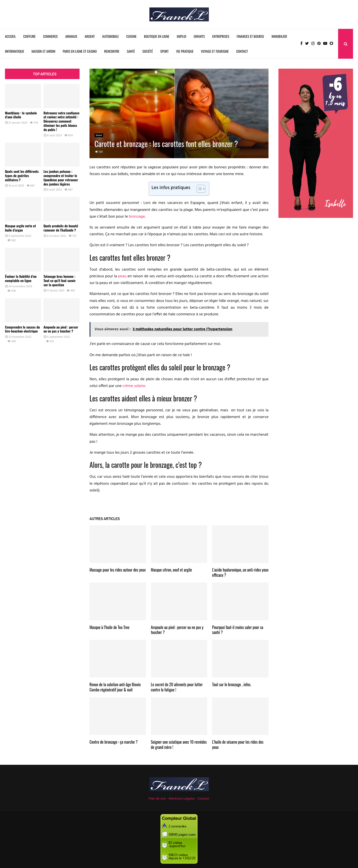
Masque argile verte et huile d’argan (20, 228)
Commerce (50, 36)
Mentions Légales (182, 799)
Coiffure (30, 36)
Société (148, 51)
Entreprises (221, 36)
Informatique (15, 51)
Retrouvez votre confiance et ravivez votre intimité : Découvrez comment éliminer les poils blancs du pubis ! (62, 121)
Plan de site (157, 799)
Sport (165, 51)
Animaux (71, 36)
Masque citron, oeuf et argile (171, 570)
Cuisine (131, 36)
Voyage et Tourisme (215, 51)
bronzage (137, 217)
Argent (90, 36)
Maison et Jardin (44, 51)
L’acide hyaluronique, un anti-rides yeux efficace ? (240, 572)
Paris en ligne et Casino (80, 51)
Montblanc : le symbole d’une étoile (21, 115)
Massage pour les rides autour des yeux (118, 570)
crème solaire (134, 386)
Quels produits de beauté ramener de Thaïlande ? (61, 228)
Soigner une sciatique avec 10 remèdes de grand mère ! (179, 745)
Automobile (111, 36)
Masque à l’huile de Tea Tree (110, 627)
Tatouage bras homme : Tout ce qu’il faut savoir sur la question (60, 280)
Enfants (199, 36)
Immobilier (279, 36)
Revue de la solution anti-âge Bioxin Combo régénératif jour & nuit (115, 687)
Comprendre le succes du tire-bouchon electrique (22, 329)
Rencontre (112, 51)
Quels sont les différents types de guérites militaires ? (22, 175)
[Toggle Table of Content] (199, 189)
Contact (242, 51)
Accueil (10, 36)
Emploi (181, 36)
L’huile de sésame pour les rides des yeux (238, 745)
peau (122, 276)
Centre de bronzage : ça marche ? (113, 742)
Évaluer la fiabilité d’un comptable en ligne (21, 278)
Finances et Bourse (250, 36)
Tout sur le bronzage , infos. (232, 684)
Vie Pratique (185, 51)
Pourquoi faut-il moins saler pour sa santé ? (238, 630)
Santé (131, 51)
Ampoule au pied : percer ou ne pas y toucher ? (177, 630)
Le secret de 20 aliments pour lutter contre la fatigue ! (177, 687)
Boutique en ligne (157, 36)
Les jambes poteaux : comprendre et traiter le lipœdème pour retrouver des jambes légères (61, 177)
